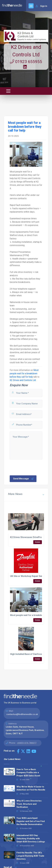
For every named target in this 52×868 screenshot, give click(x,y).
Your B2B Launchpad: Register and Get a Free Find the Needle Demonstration (31, 821)
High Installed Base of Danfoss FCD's (29, 654)
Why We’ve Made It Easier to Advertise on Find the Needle (31, 788)
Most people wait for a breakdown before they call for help (24, 373)
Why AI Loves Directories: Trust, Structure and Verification (29, 804)
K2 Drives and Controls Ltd (23, 380)
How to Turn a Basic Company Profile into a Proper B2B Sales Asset (28, 773)
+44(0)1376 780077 (27, 743)
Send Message (23, 479)
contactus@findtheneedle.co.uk (22, 714)
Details (38, 542)
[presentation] (30, 467)
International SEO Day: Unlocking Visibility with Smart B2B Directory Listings (31, 838)
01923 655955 (26, 62)
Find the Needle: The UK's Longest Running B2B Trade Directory (30, 856)
